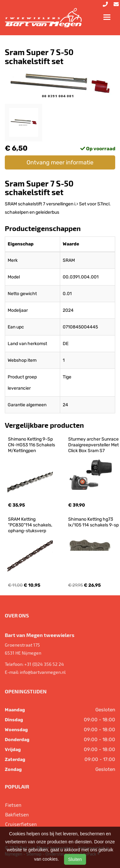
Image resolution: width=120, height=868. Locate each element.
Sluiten (75, 859)
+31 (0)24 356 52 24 (44, 664)
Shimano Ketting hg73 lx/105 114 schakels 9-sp (93, 522)
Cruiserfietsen (21, 824)
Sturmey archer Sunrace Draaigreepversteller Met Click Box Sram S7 (94, 445)
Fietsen (13, 805)
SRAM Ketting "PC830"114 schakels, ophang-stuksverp (31, 525)
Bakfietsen (17, 814)
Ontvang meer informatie (60, 162)
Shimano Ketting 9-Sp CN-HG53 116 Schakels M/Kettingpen (32, 445)
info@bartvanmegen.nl (43, 672)
